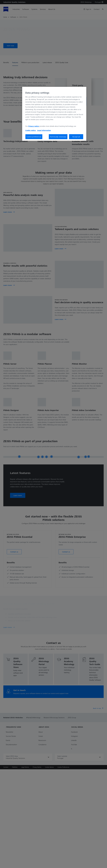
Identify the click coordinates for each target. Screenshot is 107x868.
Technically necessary (58, 137)
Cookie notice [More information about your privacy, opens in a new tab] (31, 130)
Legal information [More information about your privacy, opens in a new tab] (44, 130)
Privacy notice (34, 126)
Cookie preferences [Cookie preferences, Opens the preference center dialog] (34, 137)
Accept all (76, 137)
